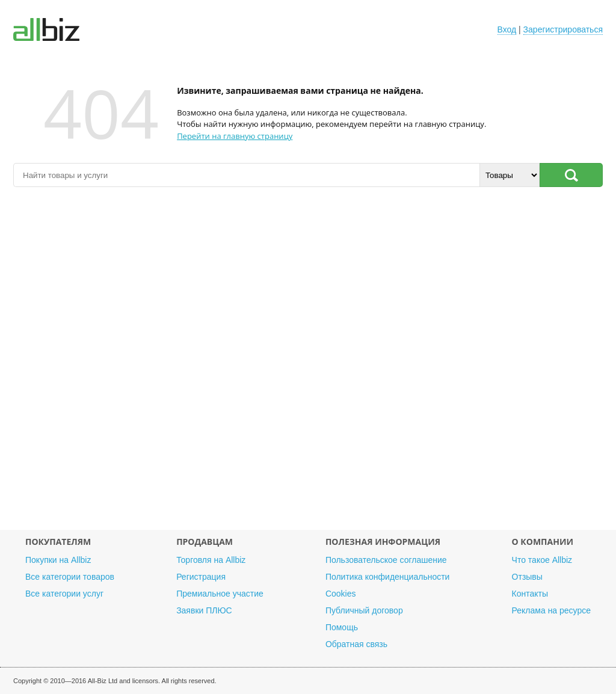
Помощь (342, 627)
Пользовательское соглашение (386, 560)
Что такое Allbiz (542, 560)
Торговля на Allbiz (211, 560)
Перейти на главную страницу (235, 136)
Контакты (530, 594)
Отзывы (527, 577)
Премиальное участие (220, 594)
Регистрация (201, 577)
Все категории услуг (64, 594)
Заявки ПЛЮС (204, 610)
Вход (507, 29)
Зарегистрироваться (563, 29)
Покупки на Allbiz (58, 560)
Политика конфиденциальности (388, 577)
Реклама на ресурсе (551, 610)
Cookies (341, 594)
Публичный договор (364, 610)
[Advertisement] (308, 364)
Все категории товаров (70, 577)
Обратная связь (356, 644)
